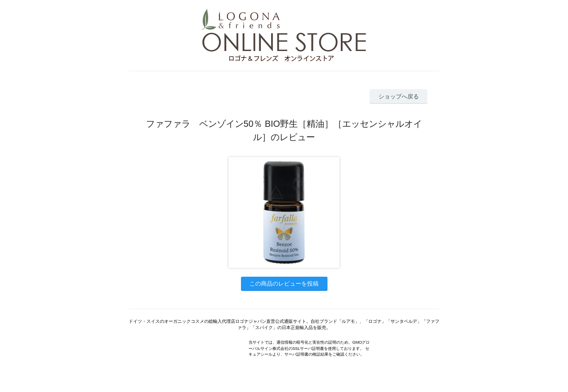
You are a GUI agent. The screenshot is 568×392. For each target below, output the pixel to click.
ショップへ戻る (399, 96)
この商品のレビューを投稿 (284, 284)
